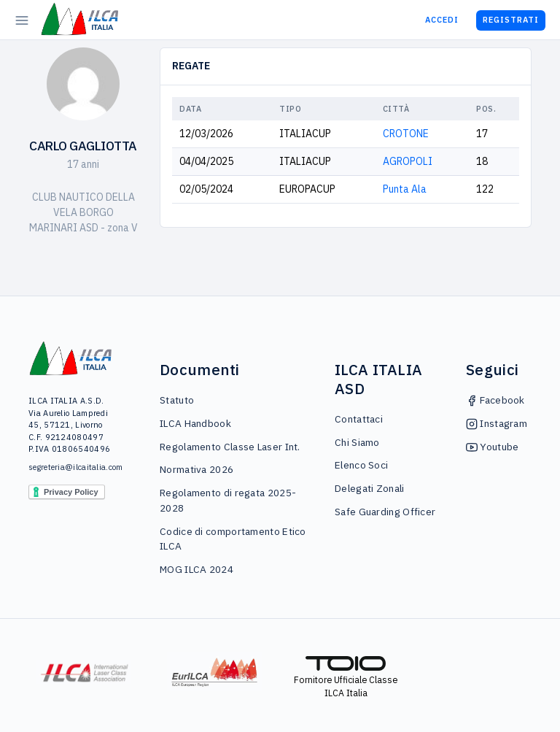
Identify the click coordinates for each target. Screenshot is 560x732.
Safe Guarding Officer (385, 512)
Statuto (177, 400)
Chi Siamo (357, 442)
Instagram (497, 423)
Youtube (492, 447)
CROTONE (406, 134)
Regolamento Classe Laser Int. (230, 447)
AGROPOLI (408, 161)
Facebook (495, 400)
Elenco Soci (361, 465)
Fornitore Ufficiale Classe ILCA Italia (346, 677)
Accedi (442, 20)
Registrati (511, 20)
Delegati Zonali (370, 488)
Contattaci (359, 419)
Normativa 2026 (197, 469)
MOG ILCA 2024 (197, 569)
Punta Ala (405, 189)
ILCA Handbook (195, 423)
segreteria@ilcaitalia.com (71, 467)
